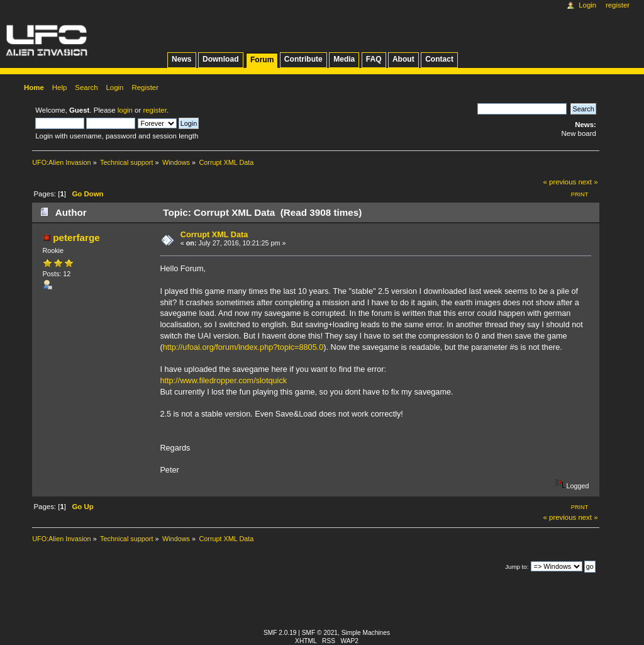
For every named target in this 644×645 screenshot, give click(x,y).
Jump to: (517, 567)
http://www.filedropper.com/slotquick (223, 381)
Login (587, 5)
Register (618, 5)
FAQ (374, 59)
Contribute (303, 59)
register (154, 110)
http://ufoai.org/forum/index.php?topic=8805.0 (243, 347)
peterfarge (76, 238)
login (125, 110)
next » (588, 182)
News (181, 59)
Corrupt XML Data (214, 235)
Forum (262, 60)
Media (344, 59)
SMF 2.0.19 (280, 633)
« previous (560, 182)
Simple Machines (366, 633)
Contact (439, 59)
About (403, 59)
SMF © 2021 (320, 633)
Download (221, 59)
